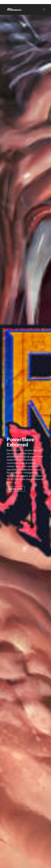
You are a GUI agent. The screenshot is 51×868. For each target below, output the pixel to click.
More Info (16, 489)
